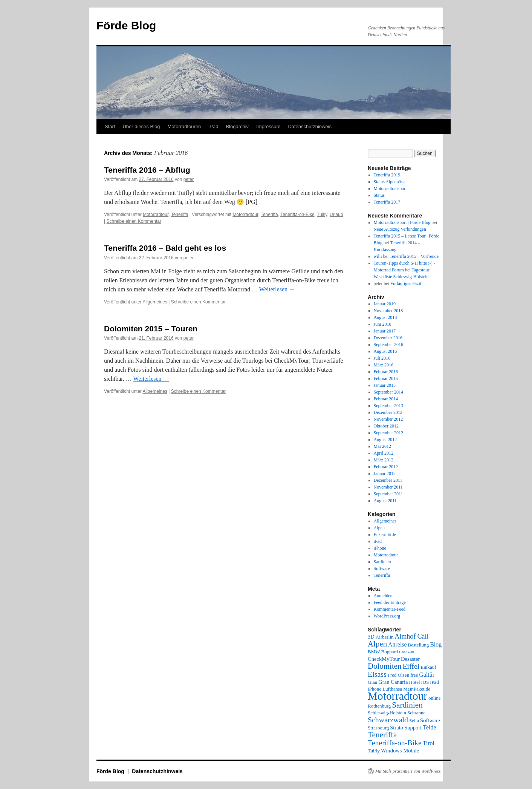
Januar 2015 (385, 385)
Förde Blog (126, 25)
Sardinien (382, 562)
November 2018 (388, 311)
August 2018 (385, 317)
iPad (213, 126)
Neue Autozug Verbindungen (400, 229)
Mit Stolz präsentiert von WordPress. (408, 771)
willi (378, 256)
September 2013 (388, 406)
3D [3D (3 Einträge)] (371, 637)
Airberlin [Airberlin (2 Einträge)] (385, 637)
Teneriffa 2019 (387, 175)
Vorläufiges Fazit (406, 283)
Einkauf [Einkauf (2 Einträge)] (428, 667)
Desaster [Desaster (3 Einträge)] (410, 659)
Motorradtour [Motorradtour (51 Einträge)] (397, 696)
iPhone (380, 548)
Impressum (268, 126)
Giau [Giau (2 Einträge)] (372, 682)
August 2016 (385, 351)
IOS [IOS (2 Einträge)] (425, 682)
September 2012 (388, 433)
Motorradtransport (390, 188)
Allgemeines (155, 302)
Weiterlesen (277, 289)
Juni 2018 (383, 324)
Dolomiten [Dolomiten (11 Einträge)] (384, 666)
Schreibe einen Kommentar (134, 221)
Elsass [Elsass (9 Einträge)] (377, 674)
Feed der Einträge (390, 602)
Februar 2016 (386, 372)
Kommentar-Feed (390, 609)
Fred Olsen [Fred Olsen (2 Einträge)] (398, 675)
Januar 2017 (385, 331)
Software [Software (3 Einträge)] (430, 720)
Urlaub (336, 214)
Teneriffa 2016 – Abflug (147, 170)
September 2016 (388, 345)
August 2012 (385, 440)
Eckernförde (385, 535)
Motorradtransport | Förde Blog (402, 222)
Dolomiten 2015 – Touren (151, 329)
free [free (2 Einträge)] (414, 675)
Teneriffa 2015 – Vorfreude (414, 256)
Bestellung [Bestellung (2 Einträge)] (419, 645)
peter (189, 179)
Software (382, 568)
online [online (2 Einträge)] (435, 698)
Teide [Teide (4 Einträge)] (429, 727)
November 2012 (388, 419)
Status (379, 195)
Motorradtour (156, 214)
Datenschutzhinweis (310, 126)
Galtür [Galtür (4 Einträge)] (427, 675)
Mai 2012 (382, 446)
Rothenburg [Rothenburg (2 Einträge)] (379, 706)
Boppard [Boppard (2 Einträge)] (390, 652)
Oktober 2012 (386, 426)
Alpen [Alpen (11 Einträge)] (377, 644)
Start (110, 126)
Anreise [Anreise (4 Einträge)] (397, 644)
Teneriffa (180, 214)
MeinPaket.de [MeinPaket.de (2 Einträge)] (417, 689)
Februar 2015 (386, 378)
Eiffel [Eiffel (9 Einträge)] (411, 666)
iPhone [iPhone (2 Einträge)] (375, 689)
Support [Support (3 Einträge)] (413, 728)
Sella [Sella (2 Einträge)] (414, 721)
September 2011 (388, 494)
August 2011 (385, 501)
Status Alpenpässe (390, 182)
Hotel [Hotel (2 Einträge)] (415, 682)
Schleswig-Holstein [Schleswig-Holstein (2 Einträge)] (387, 713)
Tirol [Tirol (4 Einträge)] (429, 743)
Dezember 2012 (388, 412)
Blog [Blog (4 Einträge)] (436, 644)
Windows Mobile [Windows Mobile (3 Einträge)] (400, 751)
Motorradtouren (184, 126)
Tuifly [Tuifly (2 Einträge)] (374, 751)
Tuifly (322, 214)
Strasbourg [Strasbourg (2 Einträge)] (378, 728)
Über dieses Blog (141, 126)
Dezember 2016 (388, 338)
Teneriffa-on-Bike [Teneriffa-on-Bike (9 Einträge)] (395, 743)
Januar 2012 (385, 473)
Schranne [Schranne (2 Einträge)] (416, 713)
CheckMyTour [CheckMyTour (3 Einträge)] (384, 659)
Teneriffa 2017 (387, 202)
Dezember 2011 (388, 480)
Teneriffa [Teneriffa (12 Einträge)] (382, 735)
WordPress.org (387, 616)
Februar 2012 (386, 467)
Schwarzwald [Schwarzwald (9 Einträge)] (388, 720)
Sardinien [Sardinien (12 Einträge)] (407, 705)
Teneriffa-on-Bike (297, 214)
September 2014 (388, 392)
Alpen (379, 528)
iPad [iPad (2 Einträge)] (435, 682)
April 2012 (384, 453)
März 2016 (384, 365)
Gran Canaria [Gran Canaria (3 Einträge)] (393, 682)
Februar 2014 (386, 399)
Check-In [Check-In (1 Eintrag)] (407, 652)
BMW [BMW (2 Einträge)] (374, 652)
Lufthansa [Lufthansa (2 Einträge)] (392, 689)
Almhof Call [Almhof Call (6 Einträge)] (412, 636)
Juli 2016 (382, 358)
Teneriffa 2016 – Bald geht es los (165, 248)
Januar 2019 (385, 304)
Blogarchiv (237, 126)
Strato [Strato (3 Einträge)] (397, 728)
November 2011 (388, 487)
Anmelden (383, 596)
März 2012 (384, 460)
